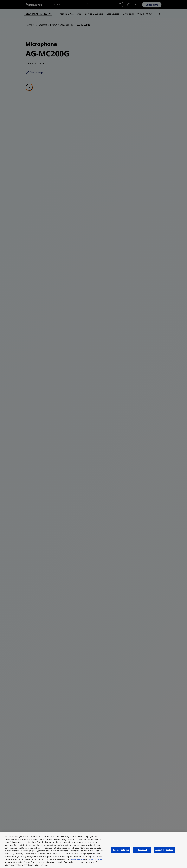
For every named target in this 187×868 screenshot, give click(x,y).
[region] (93, 850)
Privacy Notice (96, 859)
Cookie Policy (78, 859)
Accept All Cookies (164, 850)
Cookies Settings (121, 850)
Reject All (142, 850)
